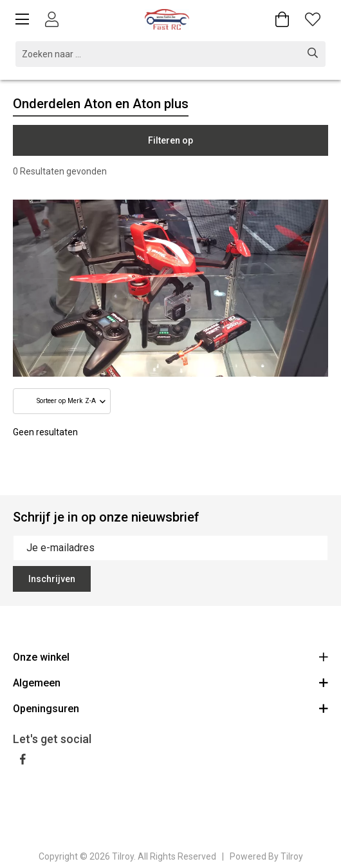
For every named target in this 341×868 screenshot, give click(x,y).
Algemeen (170, 682)
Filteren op (170, 140)
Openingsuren (170, 708)
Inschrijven (52, 579)
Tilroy (292, 856)
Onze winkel (170, 656)
